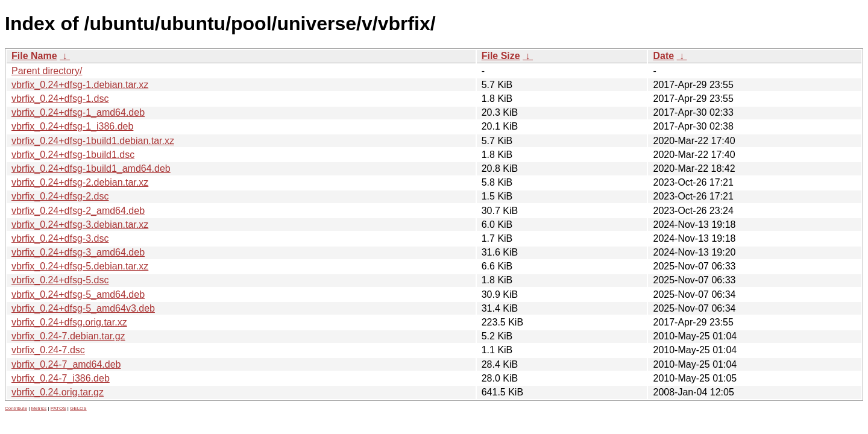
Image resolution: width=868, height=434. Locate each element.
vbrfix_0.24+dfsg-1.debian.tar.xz (80, 85)
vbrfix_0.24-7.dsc (48, 350)
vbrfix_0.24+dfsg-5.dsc (60, 280)
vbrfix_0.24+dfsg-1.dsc (60, 99)
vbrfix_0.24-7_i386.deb (61, 378)
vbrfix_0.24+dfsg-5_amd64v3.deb (83, 308)
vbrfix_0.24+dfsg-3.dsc (60, 238)
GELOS (78, 408)
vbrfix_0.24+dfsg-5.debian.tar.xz (80, 266)
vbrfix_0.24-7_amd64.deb (66, 364)
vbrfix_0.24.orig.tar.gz (58, 392)
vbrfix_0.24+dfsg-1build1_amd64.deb (91, 168)
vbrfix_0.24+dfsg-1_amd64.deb (78, 112)
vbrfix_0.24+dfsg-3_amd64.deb (78, 252)
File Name (34, 56)
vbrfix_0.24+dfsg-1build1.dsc (73, 155)
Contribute (16, 408)
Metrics (39, 408)
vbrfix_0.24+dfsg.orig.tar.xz (69, 322)
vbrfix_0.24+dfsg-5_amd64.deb (78, 294)
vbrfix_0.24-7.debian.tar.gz (68, 336)
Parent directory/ (47, 71)
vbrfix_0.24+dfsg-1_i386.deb (72, 126)
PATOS (58, 408)
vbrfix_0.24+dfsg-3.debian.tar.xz (80, 225)
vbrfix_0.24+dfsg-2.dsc (60, 196)
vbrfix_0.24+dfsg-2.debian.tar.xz (80, 182)
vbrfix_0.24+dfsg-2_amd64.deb (78, 211)
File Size (501, 56)
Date (663, 56)
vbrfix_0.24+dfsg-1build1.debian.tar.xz (93, 141)
